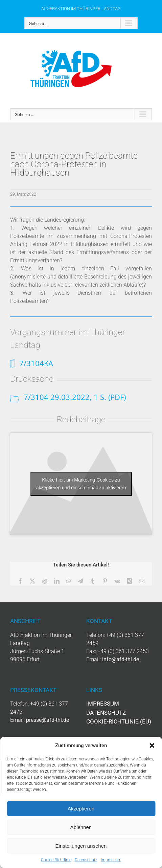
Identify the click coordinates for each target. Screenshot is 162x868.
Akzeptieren (81, 809)
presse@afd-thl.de (48, 720)
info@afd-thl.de (121, 659)
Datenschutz (86, 860)
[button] (152, 745)
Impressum (111, 860)
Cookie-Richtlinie (56, 860)
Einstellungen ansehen (81, 846)
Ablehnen (81, 827)
